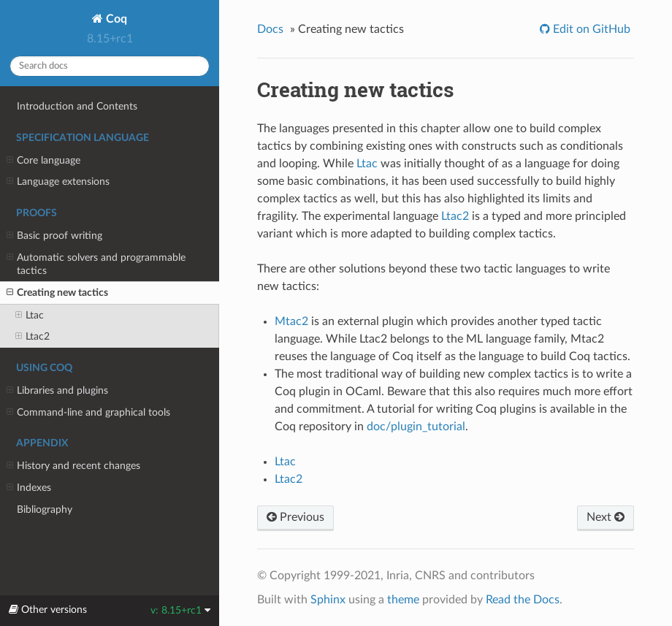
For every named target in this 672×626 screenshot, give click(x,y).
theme (403, 600)
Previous (295, 517)
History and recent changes (73, 466)
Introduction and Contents (77, 106)
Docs (270, 29)
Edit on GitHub (590, 29)
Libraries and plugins (57, 391)
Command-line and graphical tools (88, 413)
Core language (43, 161)
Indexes (29, 488)
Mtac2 (291, 321)
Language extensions (58, 182)
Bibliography (45, 509)
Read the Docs (523, 600)
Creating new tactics (57, 293)
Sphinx (328, 600)
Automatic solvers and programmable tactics (96, 264)
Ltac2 (33, 337)
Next (606, 517)
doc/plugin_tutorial (416, 427)
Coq (115, 19)
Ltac (30, 316)
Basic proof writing (54, 236)
